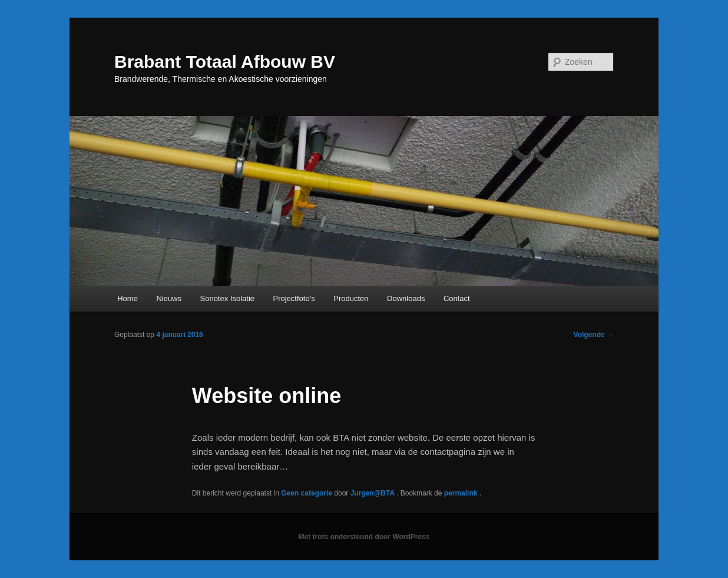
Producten (351, 298)
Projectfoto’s (294, 298)
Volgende (594, 335)
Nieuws (169, 298)
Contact (457, 298)
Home (128, 298)
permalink (462, 493)
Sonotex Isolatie (228, 298)
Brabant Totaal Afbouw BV (225, 62)
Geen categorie (307, 493)
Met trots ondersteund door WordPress (364, 537)
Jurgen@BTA (373, 493)
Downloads (406, 298)
